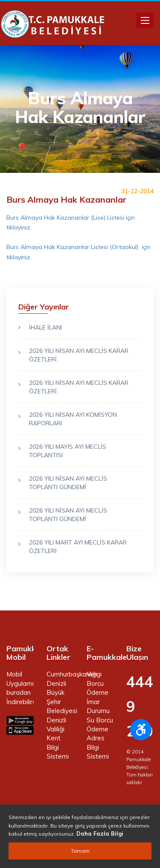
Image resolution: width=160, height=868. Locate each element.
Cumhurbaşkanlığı (72, 674)
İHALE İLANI (45, 327)
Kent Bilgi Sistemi (58, 747)
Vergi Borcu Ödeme (97, 683)
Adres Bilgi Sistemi (98, 747)
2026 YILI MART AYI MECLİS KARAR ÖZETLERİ (78, 547)
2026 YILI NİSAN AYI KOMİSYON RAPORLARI (73, 419)
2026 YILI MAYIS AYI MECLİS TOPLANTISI (68, 451)
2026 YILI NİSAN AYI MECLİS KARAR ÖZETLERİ (79, 355)
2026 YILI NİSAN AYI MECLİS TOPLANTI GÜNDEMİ (68, 483)
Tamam (80, 851)
